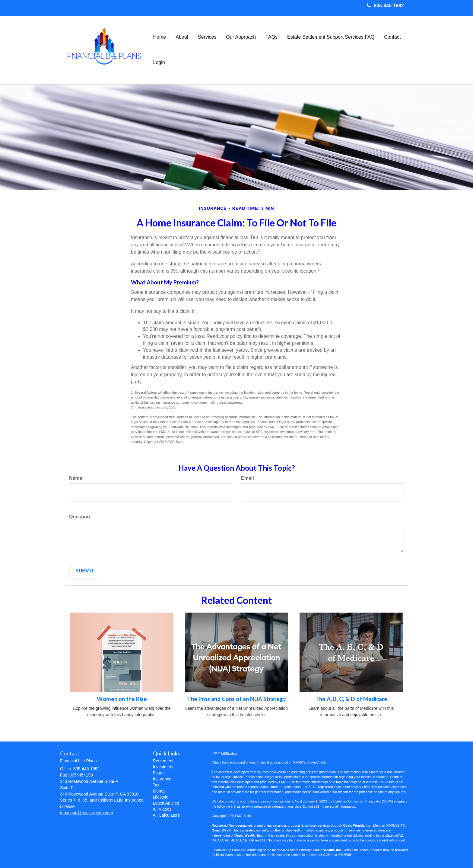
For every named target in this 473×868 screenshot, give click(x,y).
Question (79, 517)
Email (248, 478)
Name (76, 478)
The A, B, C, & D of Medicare (351, 699)
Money (159, 791)
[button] (182, 37)
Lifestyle (161, 797)
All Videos (162, 809)
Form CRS (229, 753)
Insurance (162, 779)
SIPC (401, 825)
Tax (156, 785)
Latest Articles (166, 803)
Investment (163, 767)
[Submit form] (85, 571)
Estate (159, 773)
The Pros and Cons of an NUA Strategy (237, 699)
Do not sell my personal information (329, 806)
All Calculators (166, 815)
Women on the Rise (122, 699)
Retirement (163, 761)
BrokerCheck (316, 762)
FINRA (391, 825)
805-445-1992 (385, 6)
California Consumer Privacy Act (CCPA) (363, 801)
